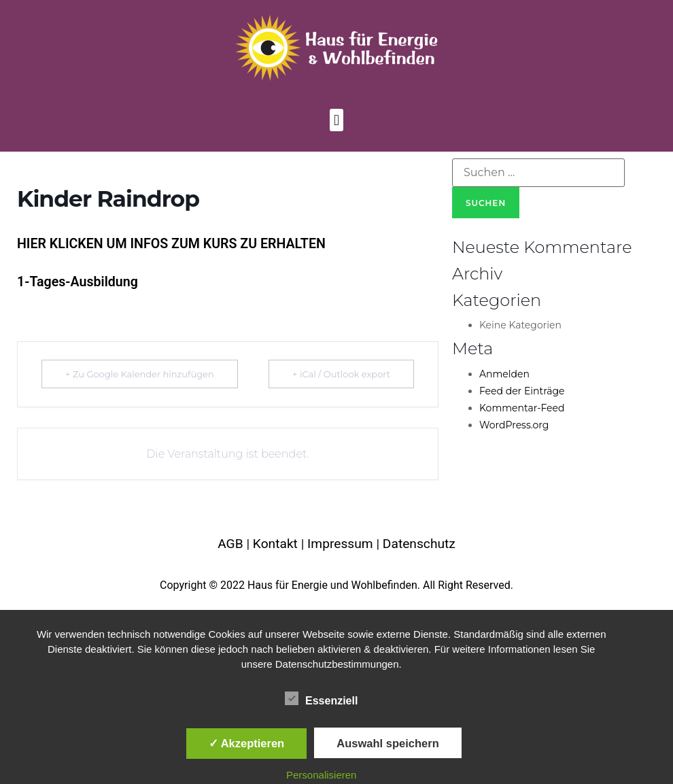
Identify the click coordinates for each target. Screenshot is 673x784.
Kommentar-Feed (522, 408)
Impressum (340, 544)
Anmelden (504, 374)
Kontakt (275, 544)
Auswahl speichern (387, 743)
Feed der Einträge (522, 391)
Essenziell (321, 698)
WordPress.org (514, 425)
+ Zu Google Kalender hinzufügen (140, 374)
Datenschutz (419, 544)
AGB (230, 544)
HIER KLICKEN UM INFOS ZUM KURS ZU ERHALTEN (171, 244)
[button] (336, 120)
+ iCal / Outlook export (341, 374)
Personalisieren (321, 775)
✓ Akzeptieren (247, 743)
